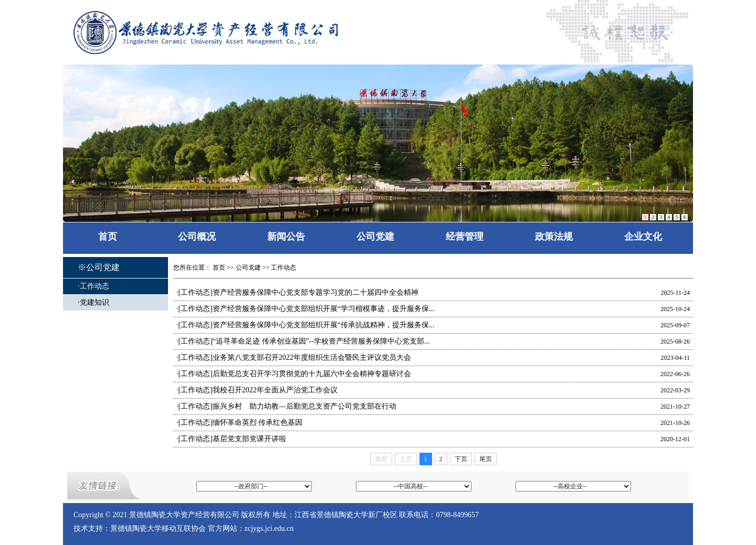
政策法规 (554, 237)
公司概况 (197, 237)
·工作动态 (93, 286)
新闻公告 (286, 237)
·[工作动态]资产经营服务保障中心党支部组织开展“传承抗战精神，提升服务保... (306, 325)
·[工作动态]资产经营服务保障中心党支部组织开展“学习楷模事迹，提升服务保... (306, 309)
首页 (108, 237)
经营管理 (465, 237)
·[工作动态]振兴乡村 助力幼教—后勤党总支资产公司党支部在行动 (286, 406)
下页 (461, 459)
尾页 (486, 459)
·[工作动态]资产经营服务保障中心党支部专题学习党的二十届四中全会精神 (297, 292)
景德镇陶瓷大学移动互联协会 (158, 528)
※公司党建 (99, 267)
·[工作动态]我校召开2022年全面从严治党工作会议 (257, 390)
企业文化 (643, 237)
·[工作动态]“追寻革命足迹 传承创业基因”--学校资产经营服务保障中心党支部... (303, 341)
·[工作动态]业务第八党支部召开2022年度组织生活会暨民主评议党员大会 (294, 357)
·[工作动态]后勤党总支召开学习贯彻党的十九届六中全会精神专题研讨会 (294, 374)
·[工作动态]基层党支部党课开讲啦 (231, 439)
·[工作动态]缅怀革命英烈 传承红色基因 (239, 423)
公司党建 (375, 237)
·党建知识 (93, 302)
